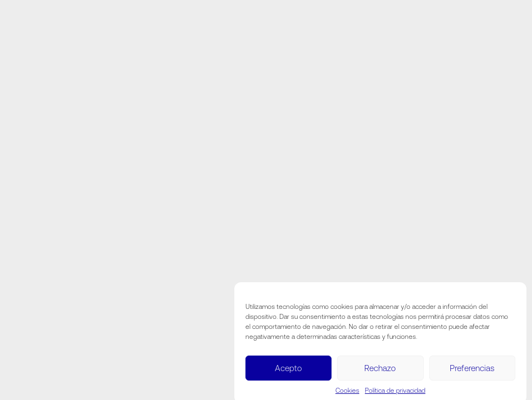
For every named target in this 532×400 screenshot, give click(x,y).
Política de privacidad (395, 393)
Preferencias (472, 370)
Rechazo (380, 370)
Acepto (288, 370)
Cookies (347, 393)
